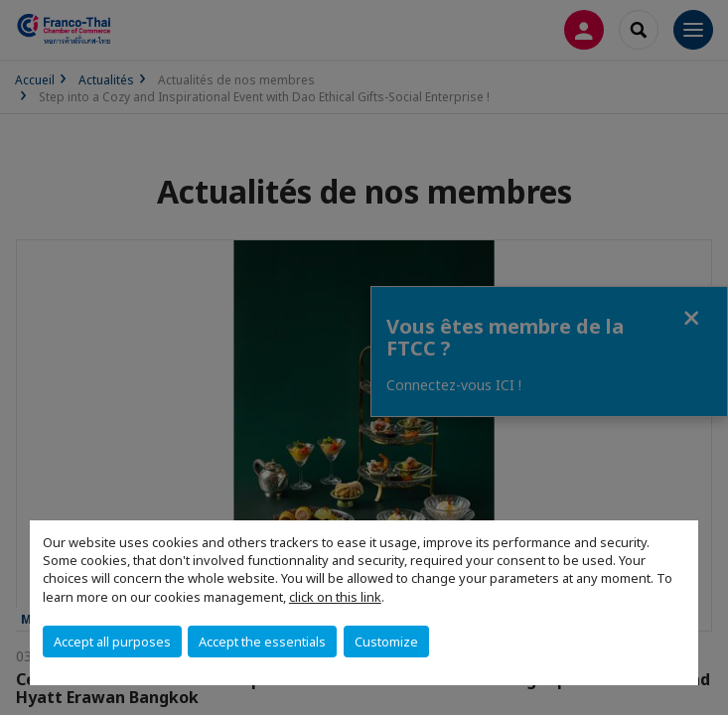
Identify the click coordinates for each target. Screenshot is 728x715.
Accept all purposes (112, 642)
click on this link (335, 597)
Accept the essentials (262, 642)
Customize (386, 642)
